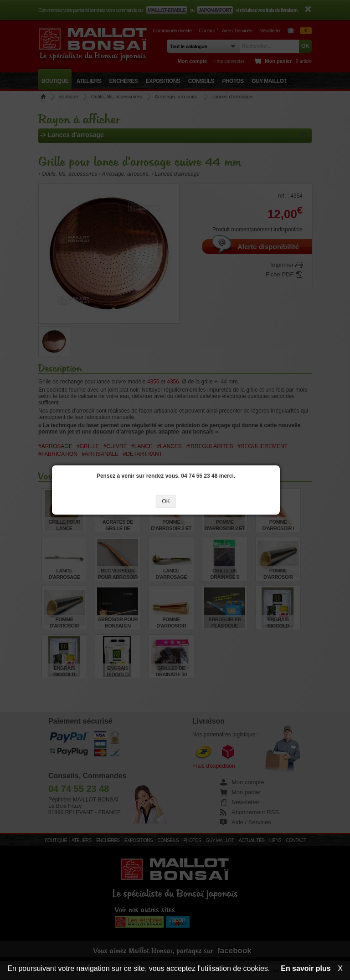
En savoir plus (306, 968)
